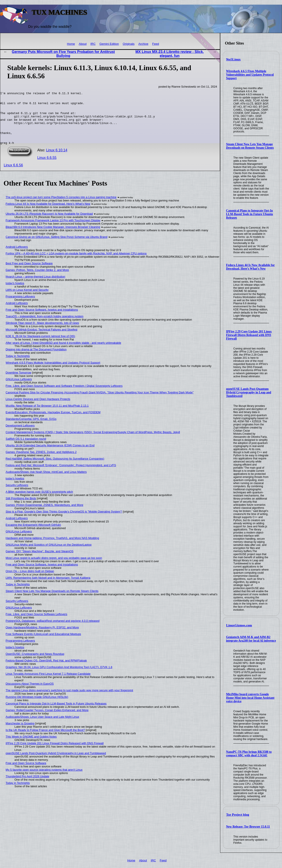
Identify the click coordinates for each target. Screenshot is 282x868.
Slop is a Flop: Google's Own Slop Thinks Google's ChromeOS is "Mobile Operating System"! (64, 522)
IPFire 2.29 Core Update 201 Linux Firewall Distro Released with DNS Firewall (249, 335)
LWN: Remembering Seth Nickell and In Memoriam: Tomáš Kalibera (48, 588)
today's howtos (15, 294)
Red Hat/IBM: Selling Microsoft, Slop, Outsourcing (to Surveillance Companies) (55, 469)
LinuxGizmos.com (239, 625)
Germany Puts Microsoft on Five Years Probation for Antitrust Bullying (63, 54)
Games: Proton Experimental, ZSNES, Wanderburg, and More (45, 516)
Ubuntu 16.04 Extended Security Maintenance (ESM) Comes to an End (50, 456)
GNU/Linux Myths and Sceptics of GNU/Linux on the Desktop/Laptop (49, 555)
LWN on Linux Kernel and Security (27, 300)
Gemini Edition (109, 44)
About (83, 44)
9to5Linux (234, 59)
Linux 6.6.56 (13, 176)
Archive (143, 44)
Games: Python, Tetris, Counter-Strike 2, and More (37, 281)
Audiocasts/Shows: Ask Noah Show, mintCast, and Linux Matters (46, 482)
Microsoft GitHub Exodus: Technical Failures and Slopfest (42, 340)
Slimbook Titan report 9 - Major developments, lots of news (42, 333)
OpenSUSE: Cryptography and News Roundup (35, 664)
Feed (156, 44)
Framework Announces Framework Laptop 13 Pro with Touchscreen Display (53, 231)
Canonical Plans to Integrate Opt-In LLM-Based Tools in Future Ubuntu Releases (250, 214)
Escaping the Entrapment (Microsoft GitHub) (33, 535)
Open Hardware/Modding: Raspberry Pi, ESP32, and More (42, 638)
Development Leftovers (20, 436)
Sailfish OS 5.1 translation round (26, 449)
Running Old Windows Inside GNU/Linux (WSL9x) (37, 707)
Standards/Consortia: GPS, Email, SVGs (31, 429)
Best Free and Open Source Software (29, 274)
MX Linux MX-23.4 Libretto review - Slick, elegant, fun (170, 54)
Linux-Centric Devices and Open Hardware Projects (38, 410)
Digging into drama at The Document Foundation (36, 360)
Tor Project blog (238, 815)
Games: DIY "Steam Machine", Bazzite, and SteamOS (40, 562)
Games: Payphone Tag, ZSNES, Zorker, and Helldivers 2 (41, 463)
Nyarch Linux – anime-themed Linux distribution (35, 287)
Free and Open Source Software (26, 774)
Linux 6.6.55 (47, 168)
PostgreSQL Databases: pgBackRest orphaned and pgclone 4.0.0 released (53, 631)
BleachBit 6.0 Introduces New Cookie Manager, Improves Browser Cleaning (53, 238)
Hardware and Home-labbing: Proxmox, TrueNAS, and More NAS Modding (52, 549)
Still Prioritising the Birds (21, 509)
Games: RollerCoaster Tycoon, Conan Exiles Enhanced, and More (47, 721)
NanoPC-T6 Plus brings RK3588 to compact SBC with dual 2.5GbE (249, 754)
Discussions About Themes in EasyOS (30, 694)
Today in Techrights (18, 367)
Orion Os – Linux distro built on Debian (30, 582)
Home (71, 44)
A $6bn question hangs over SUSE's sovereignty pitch (39, 502)
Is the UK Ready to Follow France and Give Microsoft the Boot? (45, 741)
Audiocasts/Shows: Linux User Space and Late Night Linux (43, 727)
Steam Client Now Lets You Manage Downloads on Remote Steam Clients (250, 146)
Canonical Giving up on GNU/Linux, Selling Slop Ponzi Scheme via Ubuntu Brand (57, 247)
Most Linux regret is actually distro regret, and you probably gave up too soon (54, 568)
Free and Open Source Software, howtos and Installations (42, 320)
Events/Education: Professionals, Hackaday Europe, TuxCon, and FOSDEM (53, 423)
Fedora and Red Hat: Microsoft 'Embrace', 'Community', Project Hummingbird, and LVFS (61, 476)
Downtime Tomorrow (19, 383)
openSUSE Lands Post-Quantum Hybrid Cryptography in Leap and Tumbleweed (249, 392)
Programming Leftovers (20, 307)
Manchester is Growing (20, 734)
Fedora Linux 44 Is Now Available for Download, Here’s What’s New (250, 267)
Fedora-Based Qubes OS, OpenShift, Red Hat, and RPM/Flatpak (46, 671)
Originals (129, 44)
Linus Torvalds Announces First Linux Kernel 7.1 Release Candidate (48, 684)
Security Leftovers (17, 496)
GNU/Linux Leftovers (19, 390)
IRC (93, 44)
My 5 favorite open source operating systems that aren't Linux (44, 780)
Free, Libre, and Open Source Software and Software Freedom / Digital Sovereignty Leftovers (64, 396)
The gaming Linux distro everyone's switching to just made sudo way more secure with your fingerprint (70, 701)
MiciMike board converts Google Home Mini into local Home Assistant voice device (250, 698)
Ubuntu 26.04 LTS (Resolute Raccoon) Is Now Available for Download (49, 224)
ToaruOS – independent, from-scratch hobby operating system (45, 327)
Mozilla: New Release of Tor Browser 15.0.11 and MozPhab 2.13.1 (47, 416)
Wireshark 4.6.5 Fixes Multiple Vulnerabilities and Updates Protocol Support (250, 75)
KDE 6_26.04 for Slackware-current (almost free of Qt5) (40, 347)
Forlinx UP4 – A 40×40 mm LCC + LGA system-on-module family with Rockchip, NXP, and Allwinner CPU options (76, 264)
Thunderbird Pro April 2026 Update (28, 787)
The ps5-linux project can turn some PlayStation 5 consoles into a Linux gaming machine (61, 208)
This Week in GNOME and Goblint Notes (31, 747)
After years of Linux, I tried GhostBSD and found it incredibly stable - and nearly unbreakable (63, 353)
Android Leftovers (17, 257)
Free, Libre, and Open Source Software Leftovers (37, 625)
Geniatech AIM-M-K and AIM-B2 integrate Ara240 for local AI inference (251, 639)
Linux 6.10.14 (57, 161)
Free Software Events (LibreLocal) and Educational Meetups (43, 645)
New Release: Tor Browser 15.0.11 (248, 827)
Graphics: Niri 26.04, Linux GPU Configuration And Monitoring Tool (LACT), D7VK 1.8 (59, 678)
